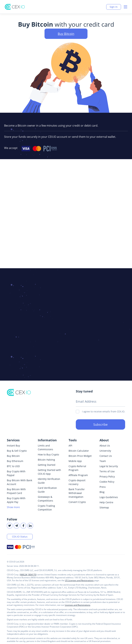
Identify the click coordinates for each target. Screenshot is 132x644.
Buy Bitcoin (13, 456)
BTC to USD (13, 466)
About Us (105, 446)
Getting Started (47, 465)
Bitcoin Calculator (79, 451)
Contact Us (106, 456)
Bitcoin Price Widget (80, 456)
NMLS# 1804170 (28, 575)
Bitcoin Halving (46, 460)
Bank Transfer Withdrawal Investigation (77, 493)
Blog (102, 492)
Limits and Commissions (45, 447)
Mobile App (75, 461)
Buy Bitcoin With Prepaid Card (16, 491)
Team (103, 461)
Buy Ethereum (15, 461)
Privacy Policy (107, 477)
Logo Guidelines (109, 497)
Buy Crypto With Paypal (16, 473)
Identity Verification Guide (49, 481)
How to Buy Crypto (48, 454)
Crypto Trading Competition (46, 508)
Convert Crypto (77, 502)
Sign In (114, 7)
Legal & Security (109, 466)
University (105, 451)
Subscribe (100, 424)
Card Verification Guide (47, 490)
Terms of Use (107, 471)
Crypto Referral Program (77, 468)
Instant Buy (13, 446)
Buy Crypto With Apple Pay (16, 500)
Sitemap (104, 507)
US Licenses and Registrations (79, 580)
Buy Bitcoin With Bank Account (20, 482)
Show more (13, 507)
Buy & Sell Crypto (17, 451)
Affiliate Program (78, 475)
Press (103, 487)
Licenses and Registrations (78, 605)
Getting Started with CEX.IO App (49, 472)
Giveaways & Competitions (45, 499)
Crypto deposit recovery (77, 482)
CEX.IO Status (20, 537)
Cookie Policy (107, 482)
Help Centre (106, 502)
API (70, 446)
